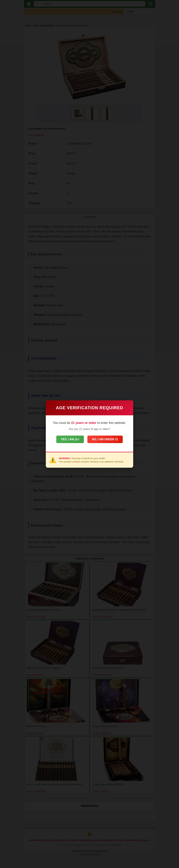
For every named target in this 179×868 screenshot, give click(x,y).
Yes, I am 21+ (68, 439)
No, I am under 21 (108, 439)
